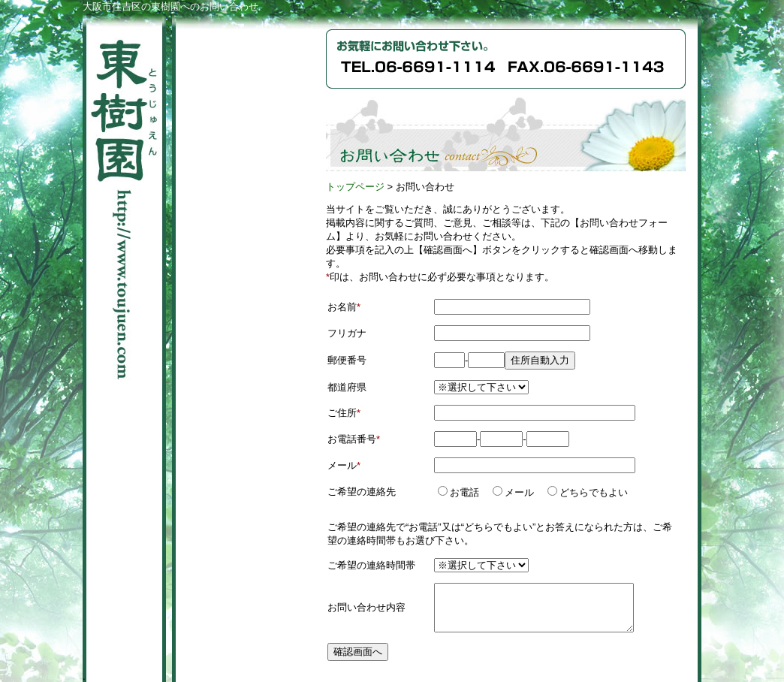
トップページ (355, 187)
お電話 (463, 492)
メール (518, 492)
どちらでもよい (593, 492)
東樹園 (124, 199)
